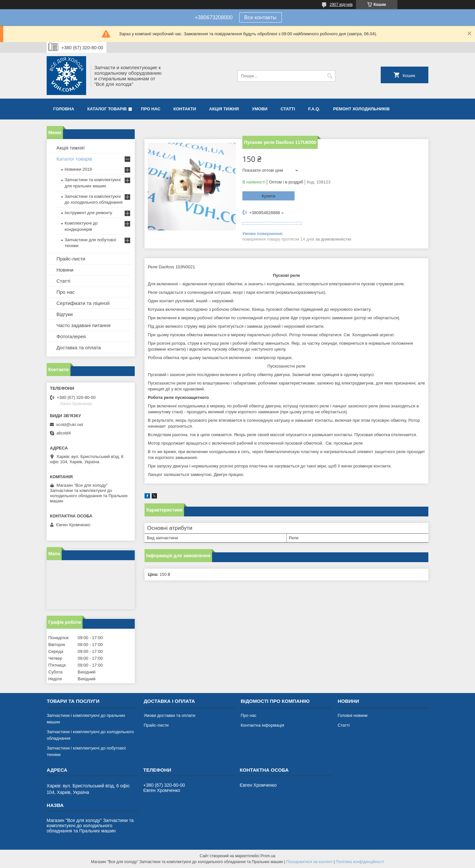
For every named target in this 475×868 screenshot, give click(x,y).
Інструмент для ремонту (88, 213)
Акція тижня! (71, 148)
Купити (268, 196)
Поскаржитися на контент (309, 862)
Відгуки (65, 314)
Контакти (185, 109)
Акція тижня (224, 109)
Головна (64, 109)
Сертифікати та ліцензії (83, 303)
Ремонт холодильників (361, 109)
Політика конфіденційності (360, 862)
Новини (65, 270)
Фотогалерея (71, 336)
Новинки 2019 (78, 169)
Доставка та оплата (79, 347)
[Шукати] (330, 76)
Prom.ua (268, 856)
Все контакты (260, 17)
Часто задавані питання (84, 325)
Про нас (151, 109)
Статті (288, 109)
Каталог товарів (107, 109)
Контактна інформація (263, 725)
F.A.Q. (314, 109)
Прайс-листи (71, 259)
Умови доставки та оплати (169, 715)
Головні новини (353, 715)
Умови (260, 109)
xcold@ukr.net (70, 425)
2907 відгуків (341, 5)
